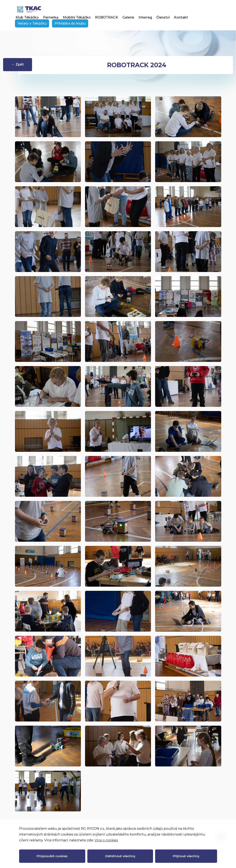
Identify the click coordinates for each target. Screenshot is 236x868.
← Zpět (18, 64)
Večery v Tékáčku (32, 23)
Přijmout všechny (186, 856)
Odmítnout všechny (120, 856)
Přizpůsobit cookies (52, 856)
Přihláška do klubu (70, 23)
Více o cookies (106, 840)
